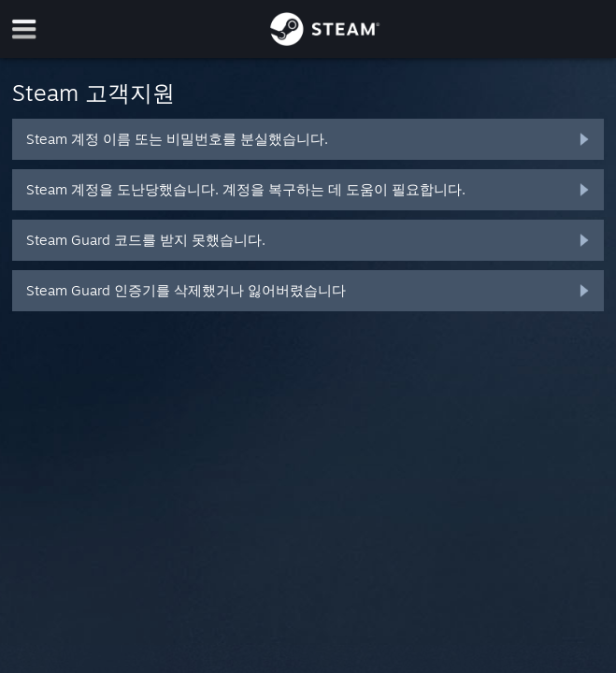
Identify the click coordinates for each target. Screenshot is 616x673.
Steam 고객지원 (93, 93)
